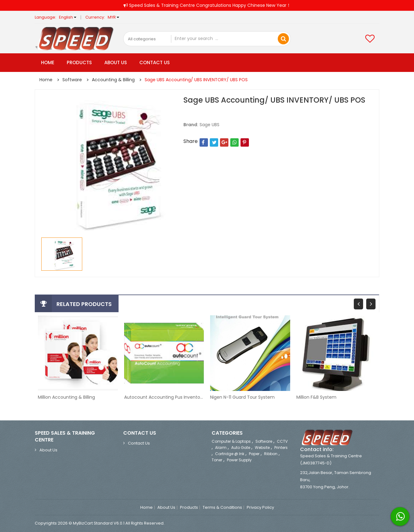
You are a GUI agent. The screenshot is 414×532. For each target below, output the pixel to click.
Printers (281, 448)
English (68, 17)
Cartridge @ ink (230, 454)
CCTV (282, 441)
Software (72, 80)
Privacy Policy (260, 508)
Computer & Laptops (231, 441)
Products (79, 62)
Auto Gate (241, 448)
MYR (113, 17)
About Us (116, 62)
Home (48, 62)
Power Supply (239, 460)
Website (262, 448)
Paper (254, 454)
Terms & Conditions (222, 508)
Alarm (221, 448)
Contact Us (155, 62)
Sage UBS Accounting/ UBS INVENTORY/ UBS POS (196, 80)
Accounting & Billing (113, 80)
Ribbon (271, 454)
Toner (217, 460)
